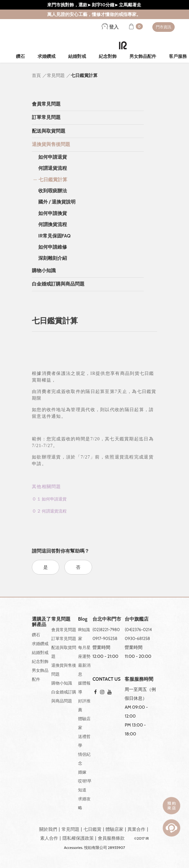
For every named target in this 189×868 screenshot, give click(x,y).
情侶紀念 (84, 759)
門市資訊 (164, 27)
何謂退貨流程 (53, 168)
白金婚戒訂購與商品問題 (58, 284)
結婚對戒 (77, 56)
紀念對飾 (108, 56)
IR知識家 (84, 634)
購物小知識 (44, 271)
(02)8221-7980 (106, 630)
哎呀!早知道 (85, 785)
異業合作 (136, 829)
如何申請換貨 (53, 213)
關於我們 (48, 829)
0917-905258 (105, 638)
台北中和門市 (107, 619)
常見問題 (70, 829)
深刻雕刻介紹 (53, 258)
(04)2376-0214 (138, 630)
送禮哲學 (84, 741)
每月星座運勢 (84, 652)
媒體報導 (84, 687)
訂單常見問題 (46, 117)
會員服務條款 (111, 838)
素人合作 (49, 838)
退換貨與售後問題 (51, 144)
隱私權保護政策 (78, 838)
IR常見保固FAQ (54, 236)
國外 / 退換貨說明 (57, 202)
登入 (110, 27)
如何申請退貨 (53, 157)
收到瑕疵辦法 (53, 191)
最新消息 (84, 670)
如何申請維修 (53, 247)
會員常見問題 (46, 104)
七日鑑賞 (92, 829)
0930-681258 (137, 638)
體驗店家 (84, 723)
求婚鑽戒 (47, 56)
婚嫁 (82, 772)
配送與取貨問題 (49, 131)
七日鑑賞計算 (53, 180)
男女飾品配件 (143, 56)
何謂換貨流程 (53, 224)
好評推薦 (84, 705)
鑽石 (20, 56)
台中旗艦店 (137, 619)
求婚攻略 (84, 803)
